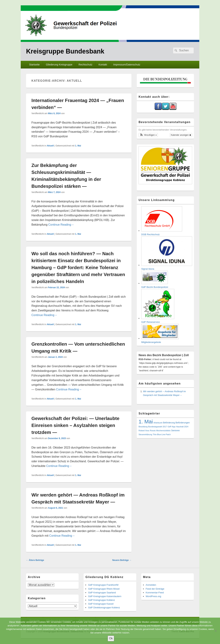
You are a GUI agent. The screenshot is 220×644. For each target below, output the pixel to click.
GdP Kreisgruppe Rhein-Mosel (104, 589)
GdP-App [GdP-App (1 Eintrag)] (172, 427)
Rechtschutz (85, 65)
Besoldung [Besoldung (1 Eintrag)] (143, 427)
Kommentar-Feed (155, 593)
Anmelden (151, 585)
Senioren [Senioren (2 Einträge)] (175, 431)
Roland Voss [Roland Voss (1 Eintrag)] (144, 431)
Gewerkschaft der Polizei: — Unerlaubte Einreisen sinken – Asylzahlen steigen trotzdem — (75, 425)
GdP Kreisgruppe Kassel (101, 604)
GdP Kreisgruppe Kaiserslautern (105, 596)
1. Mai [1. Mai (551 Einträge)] (146, 422)
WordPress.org (153, 596)
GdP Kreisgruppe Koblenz (101, 600)
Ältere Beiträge (35, 560)
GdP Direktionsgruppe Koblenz (104, 608)
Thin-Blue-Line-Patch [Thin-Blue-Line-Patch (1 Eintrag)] (162, 434)
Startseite (34, 65)
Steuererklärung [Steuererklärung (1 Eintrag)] (145, 434)
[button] (148, 135)
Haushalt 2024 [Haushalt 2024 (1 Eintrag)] (182, 427)
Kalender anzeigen (181, 135)
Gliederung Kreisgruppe (59, 65)
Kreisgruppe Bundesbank (65, 51)
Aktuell (50, 146)
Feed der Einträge (155, 589)
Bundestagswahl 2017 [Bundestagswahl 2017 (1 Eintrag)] (158, 427)
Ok (111, 638)
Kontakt (103, 65)
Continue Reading (61, 225)
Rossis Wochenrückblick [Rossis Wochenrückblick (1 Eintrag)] (160, 431)
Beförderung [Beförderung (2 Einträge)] (169, 423)
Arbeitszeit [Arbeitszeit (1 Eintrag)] (158, 423)
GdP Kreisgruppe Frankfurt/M (103, 585)
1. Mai (78, 146)
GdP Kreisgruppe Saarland (102, 593)
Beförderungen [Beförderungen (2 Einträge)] (183, 423)
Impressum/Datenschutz (127, 65)
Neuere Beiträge (122, 560)
